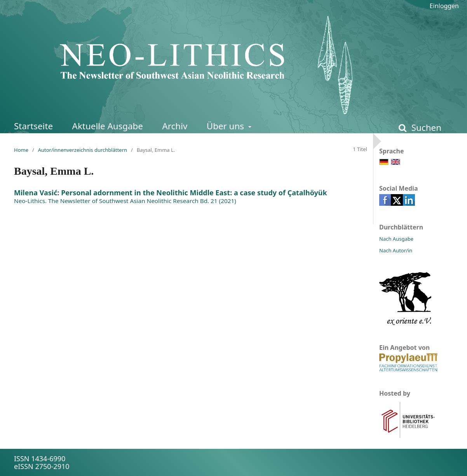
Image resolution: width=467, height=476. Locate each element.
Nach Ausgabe (396, 239)
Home (21, 150)
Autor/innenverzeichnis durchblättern (83, 150)
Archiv (175, 126)
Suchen (425, 128)
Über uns (227, 126)
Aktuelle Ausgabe (108, 126)
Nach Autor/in (396, 250)
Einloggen (444, 6)
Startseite (33, 126)
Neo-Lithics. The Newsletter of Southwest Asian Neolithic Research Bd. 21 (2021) (125, 201)
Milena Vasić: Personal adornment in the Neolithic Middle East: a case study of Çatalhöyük (171, 193)
